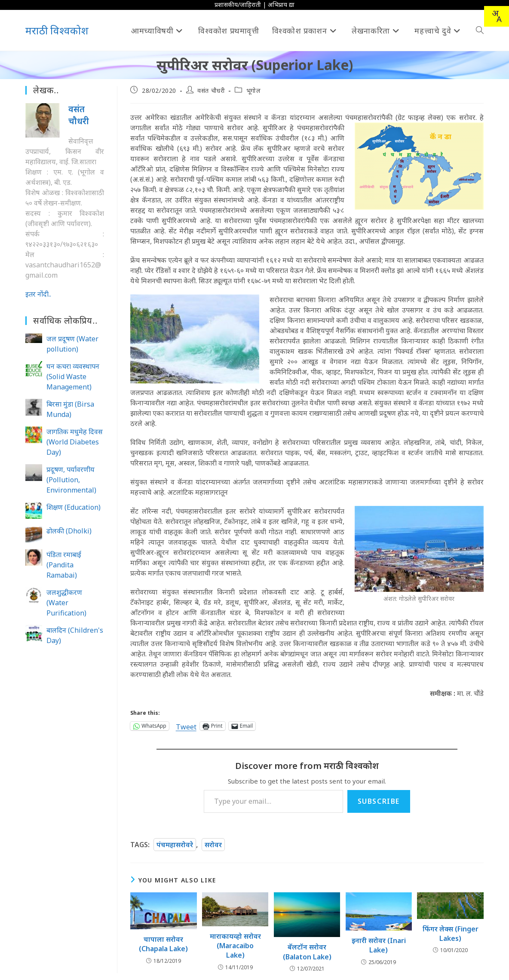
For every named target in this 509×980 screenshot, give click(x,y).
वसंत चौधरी (211, 90)
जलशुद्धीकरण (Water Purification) (66, 603)
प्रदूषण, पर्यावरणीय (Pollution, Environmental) (71, 480)
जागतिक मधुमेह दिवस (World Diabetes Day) (75, 442)
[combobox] (497, 16)
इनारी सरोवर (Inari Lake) (379, 945)
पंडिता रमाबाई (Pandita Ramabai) (64, 565)
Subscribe (379, 801)
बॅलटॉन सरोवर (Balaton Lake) (307, 952)
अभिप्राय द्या (281, 5)
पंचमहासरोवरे (175, 845)
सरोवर (213, 845)
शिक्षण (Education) (74, 507)
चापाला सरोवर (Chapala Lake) (163, 944)
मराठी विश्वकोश (57, 30)
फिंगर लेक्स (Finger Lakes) (451, 934)
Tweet (186, 726)
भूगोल (254, 90)
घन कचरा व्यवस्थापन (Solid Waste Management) (73, 377)
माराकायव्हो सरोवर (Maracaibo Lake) (235, 946)
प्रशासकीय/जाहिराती (238, 5)
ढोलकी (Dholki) (69, 531)
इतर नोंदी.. (38, 294)
